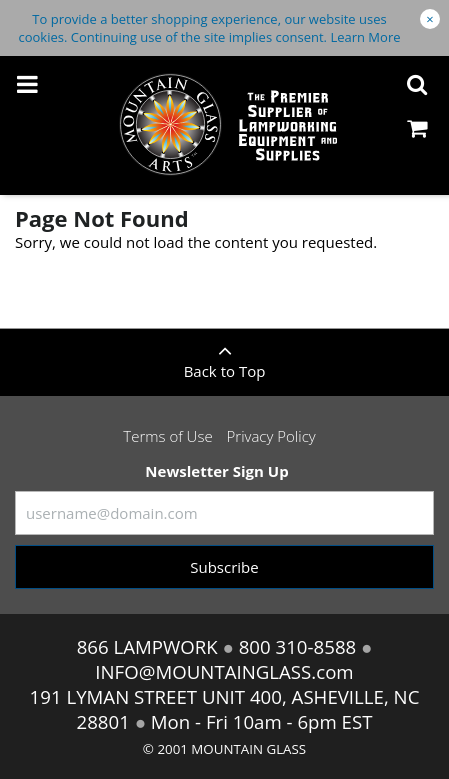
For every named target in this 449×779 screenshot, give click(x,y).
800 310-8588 (297, 646)
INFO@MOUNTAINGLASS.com (224, 671)
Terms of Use (167, 436)
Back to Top (224, 355)
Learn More (365, 37)
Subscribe (224, 567)
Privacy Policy (271, 436)
